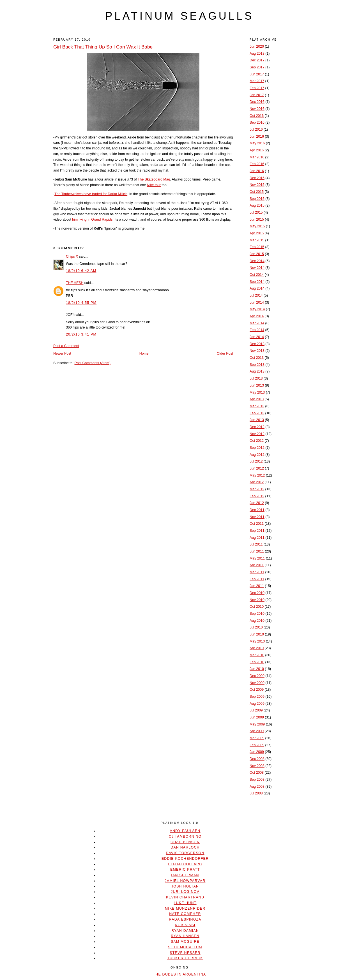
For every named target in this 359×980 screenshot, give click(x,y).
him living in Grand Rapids (92, 219)
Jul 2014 (256, 295)
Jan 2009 (257, 752)
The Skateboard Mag (154, 179)
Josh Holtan (185, 886)
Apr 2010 (257, 648)
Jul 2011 (256, 544)
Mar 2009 (257, 738)
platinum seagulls (179, 16)
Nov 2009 (257, 683)
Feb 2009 (257, 745)
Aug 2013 (257, 371)
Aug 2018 (257, 54)
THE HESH (75, 283)
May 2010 (257, 641)
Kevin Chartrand (185, 897)
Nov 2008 (257, 766)
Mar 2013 (257, 406)
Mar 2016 (257, 157)
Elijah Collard (185, 864)
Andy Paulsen (185, 831)
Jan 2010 (257, 669)
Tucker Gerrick (185, 958)
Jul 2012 (256, 461)
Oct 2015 (257, 192)
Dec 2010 (257, 593)
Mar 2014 (257, 323)
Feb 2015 (257, 247)
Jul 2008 (256, 793)
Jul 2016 (256, 130)
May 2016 (257, 143)
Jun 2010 (257, 634)
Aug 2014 (257, 288)
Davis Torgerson (185, 853)
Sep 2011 (257, 531)
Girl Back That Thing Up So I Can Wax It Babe (103, 47)
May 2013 (257, 392)
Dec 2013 (257, 344)
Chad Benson (185, 842)
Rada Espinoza (185, 919)
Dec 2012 (257, 427)
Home (144, 353)
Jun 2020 (257, 47)
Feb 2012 (257, 496)
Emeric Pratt (185, 870)
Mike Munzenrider (185, 909)
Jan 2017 (257, 95)
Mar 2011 (257, 572)
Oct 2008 (257, 773)
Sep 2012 (257, 448)
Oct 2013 (257, 358)
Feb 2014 (257, 330)
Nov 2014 (257, 268)
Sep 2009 (257, 697)
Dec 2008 (257, 759)
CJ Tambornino (185, 836)
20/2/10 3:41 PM (81, 334)
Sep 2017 (257, 67)
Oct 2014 (257, 275)
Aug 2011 (257, 538)
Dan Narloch (185, 847)
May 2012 (257, 475)
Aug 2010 (257, 621)
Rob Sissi (185, 925)
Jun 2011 (257, 551)
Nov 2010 (257, 600)
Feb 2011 (257, 579)
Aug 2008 (257, 787)
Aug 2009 (257, 704)
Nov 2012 (257, 434)
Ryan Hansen (185, 936)
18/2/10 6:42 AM (81, 271)
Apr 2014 (257, 316)
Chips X (72, 256)
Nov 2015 (257, 185)
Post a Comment (66, 346)
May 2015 (257, 226)
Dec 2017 (257, 60)
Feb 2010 (257, 662)
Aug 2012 (257, 455)
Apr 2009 (257, 731)
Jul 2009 (256, 710)
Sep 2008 (257, 780)
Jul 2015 (256, 212)
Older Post (225, 353)
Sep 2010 (257, 614)
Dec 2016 (257, 102)
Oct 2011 (257, 524)
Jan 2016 (257, 171)
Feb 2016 (257, 164)
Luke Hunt (185, 903)
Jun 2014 (257, 302)
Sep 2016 (257, 122)
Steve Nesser (185, 953)
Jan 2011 (257, 586)
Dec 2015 (257, 178)
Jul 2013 (256, 378)
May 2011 (257, 558)
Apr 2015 (257, 233)
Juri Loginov (185, 892)
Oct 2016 (257, 116)
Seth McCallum (185, 947)
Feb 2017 (257, 88)
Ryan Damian (185, 931)
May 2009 (257, 724)
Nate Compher (185, 914)
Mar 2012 (257, 489)
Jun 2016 (257, 137)
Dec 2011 (257, 510)
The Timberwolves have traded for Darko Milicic (91, 194)
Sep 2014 (257, 282)
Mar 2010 (257, 655)
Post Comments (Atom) (92, 363)
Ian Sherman (185, 875)
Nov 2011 (257, 517)
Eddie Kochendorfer (185, 859)
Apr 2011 (257, 565)
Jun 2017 (257, 74)
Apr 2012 (257, 482)
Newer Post (62, 353)
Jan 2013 (257, 420)
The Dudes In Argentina (179, 974)
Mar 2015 (257, 240)
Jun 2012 (257, 468)
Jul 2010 (256, 627)
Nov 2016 (257, 109)
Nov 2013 (257, 351)
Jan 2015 (257, 254)
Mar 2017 (257, 81)
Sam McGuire (185, 942)
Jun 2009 (257, 717)
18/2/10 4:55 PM (81, 303)
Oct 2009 (257, 690)
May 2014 (257, 309)
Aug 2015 (257, 205)
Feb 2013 (257, 413)
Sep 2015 (257, 199)
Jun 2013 (257, 385)
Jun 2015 (257, 219)
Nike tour (154, 185)
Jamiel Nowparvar (185, 881)
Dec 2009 (257, 676)
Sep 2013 (257, 365)
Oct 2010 (257, 607)
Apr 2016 (257, 150)
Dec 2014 (257, 261)
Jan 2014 (257, 337)
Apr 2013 (257, 399)
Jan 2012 (257, 503)
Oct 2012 (257, 441)
